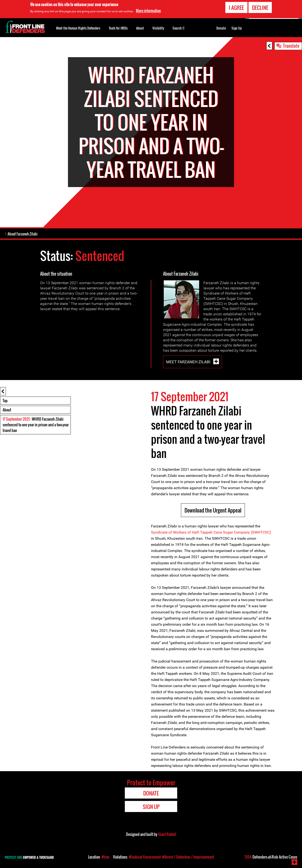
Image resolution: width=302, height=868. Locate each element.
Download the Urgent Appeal (213, 510)
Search (178, 28)
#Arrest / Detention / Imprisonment (188, 857)
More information (148, 10)
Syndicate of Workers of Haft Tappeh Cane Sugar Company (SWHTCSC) (211, 532)
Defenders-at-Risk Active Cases (271, 857)
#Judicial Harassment (145, 857)
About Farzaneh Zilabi (23, 234)
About (7, 410)
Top (5, 401)
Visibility (158, 28)
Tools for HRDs (118, 28)
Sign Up (237, 28)
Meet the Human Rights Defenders (78, 28)
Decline (260, 7)
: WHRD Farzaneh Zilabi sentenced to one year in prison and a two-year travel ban (36, 425)
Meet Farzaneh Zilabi (189, 362)
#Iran (106, 857)
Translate (291, 46)
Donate (221, 28)
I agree (236, 7)
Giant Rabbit (167, 834)
